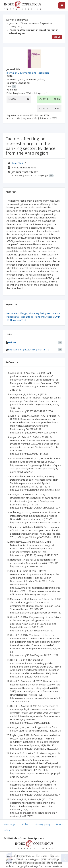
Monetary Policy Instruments (44, 313)
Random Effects (43, 317)
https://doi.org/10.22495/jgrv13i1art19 (29, 350)
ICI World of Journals (17, 20)
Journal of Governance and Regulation (31, 23)
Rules (25, 824)
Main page (9, 824)
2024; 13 (16, 26)
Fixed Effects (27, 317)
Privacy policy (43, 824)
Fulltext (12, 342)
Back (57, 37)
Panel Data (13, 317)
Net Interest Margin (17, 313)
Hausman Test (18, 320)
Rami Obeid (18, 163)
